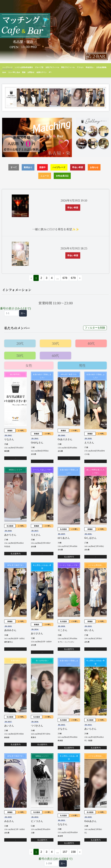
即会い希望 (78, 167)
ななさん (63, 824)
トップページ (7, 67)
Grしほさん (91, 538)
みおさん (9, 821)
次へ (23, 313)
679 (73, 278)
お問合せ (31, 72)
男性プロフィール (68, 67)
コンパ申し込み (14, 72)
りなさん (9, 439)
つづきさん (37, 726)
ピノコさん (37, 821)
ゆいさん (89, 630)
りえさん (36, 535)
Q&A (4, 72)
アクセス (80, 67)
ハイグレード (59, 167)
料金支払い (90, 67)
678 (65, 278)
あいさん (9, 726)
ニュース (45, 176)
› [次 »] (80, 278)
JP (50, 72)
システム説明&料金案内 (24, 67)
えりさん (89, 443)
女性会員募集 (101, 67)
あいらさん (90, 729)
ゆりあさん (64, 538)
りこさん (63, 630)
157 (65, 852)
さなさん (63, 729)
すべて (14, 167)
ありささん (37, 633)
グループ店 (39, 67)
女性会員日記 (62, 176)
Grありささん (65, 439)
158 (73, 852)
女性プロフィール (52, 67)
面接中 (42, 167)
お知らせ (94, 167)
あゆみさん (10, 630)
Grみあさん (91, 821)
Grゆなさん (37, 443)
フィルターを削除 (95, 328)
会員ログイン (42, 72)
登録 (24, 72)
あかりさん (10, 535)
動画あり (28, 167)
